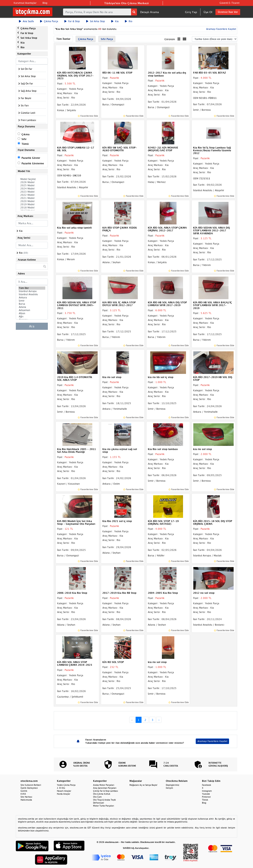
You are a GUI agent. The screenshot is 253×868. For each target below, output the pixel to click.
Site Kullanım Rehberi (31, 785)
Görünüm (170, 39)
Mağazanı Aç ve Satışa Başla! (143, 785)
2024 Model (32, 189)
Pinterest (206, 797)
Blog (45, 3)
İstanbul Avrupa (32, 291)
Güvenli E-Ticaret (229, 3)
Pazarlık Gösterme (33, 163)
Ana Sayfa (26, 21)
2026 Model (32, 182)
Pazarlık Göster (31, 158)
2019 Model (32, 204)
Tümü (25, 144)
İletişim (169, 788)
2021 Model (32, 198)
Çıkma (25, 134)
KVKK (23, 794)
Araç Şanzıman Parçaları (105, 788)
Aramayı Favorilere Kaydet (221, 29)
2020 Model (32, 201)
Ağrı (32, 317)
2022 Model (32, 195)
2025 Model (32, 185)
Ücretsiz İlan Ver (228, 12)
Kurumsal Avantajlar (25, 3)
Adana (32, 307)
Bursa (32, 304)
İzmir (32, 301)
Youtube (206, 794)
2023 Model (32, 192)
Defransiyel (99, 803)
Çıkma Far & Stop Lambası (106, 791)
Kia (115, 21)
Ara (32, 326)
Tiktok (205, 800)
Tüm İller (32, 288)
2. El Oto (61, 788)
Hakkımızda (26, 800)
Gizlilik (24, 791)
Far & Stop (72, 21)
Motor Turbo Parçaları (104, 806)
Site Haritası (26, 797)
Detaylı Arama (150, 12)
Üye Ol (208, 12)
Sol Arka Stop (96, 21)
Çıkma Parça (49, 21)
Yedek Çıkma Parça (66, 785)
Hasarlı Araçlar (64, 791)
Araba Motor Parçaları (104, 785)
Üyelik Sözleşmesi (29, 788)
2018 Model (32, 208)
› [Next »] (159, 720)
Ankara (32, 298)
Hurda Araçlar (64, 794)
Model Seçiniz (32, 179)
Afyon (32, 313)
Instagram (207, 791)
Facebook (207, 785)
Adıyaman (32, 310)
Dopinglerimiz (173, 785)
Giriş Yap (191, 12)
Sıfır (24, 139)
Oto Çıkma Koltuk (102, 794)
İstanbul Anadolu (32, 294)
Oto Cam (97, 797)
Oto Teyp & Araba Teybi (104, 800)
